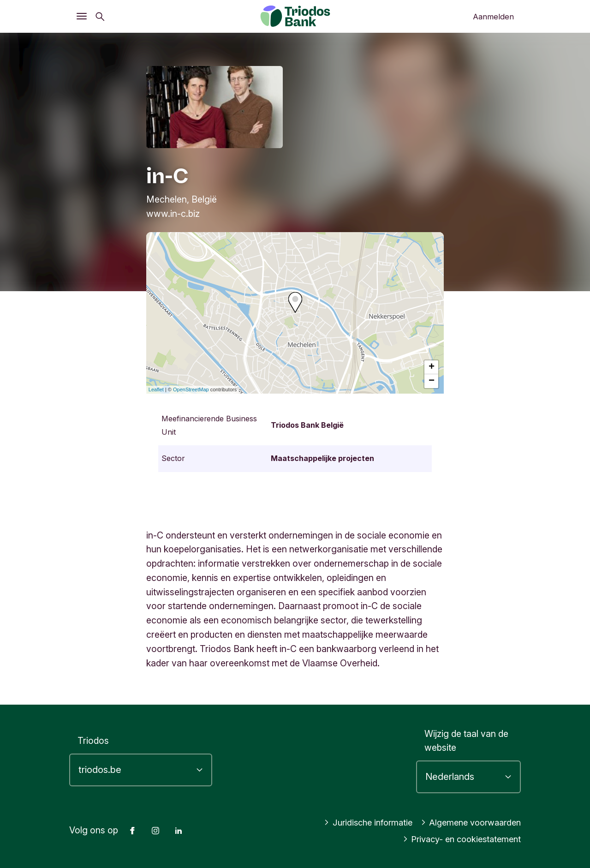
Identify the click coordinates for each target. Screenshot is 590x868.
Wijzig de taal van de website (466, 741)
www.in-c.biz (173, 214)
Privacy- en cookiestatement (458, 839)
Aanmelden (493, 17)
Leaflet (156, 389)
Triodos (93, 741)
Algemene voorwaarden (467, 822)
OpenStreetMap (191, 389)
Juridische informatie (358, 822)
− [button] (432, 381)
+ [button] (432, 367)
